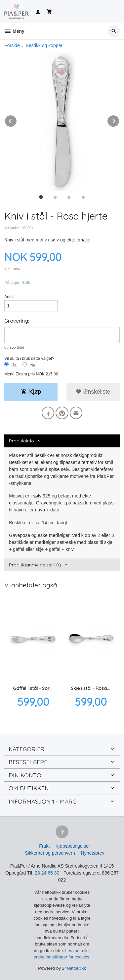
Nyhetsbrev (93, 853)
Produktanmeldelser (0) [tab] (35, 565)
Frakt (44, 846)
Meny (14, 31)
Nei (33, 365)
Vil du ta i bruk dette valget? (29, 359)
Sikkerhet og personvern (50, 853)
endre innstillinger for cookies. (62, 957)
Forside (12, 45)
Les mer (74, 951)
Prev (17, 120)
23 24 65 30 (47, 873)
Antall (9, 297)
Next (119, 120)
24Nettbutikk (74, 968)
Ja (14, 365)
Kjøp (31, 392)
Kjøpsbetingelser (73, 846)
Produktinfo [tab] (21, 441)
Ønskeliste (93, 392)
